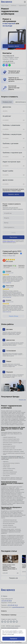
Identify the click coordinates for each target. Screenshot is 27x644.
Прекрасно (14, 639)
